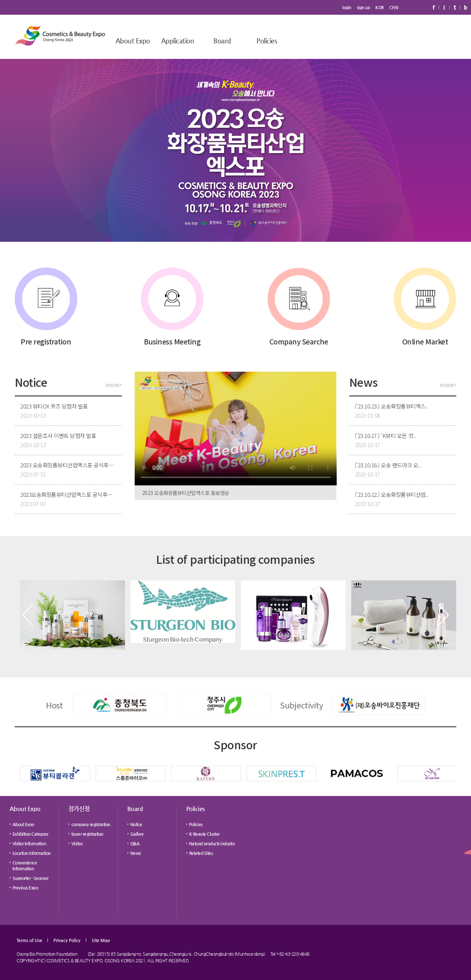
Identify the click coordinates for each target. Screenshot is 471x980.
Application (178, 41)
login (347, 7)
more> (114, 385)
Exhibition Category (31, 834)
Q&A (135, 843)
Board (222, 41)
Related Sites (201, 853)
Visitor (77, 843)
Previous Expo (25, 888)
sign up (364, 7)
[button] (28, 615)
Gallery (137, 834)
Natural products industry (212, 843)
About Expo (133, 41)
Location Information (32, 853)
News (136, 853)
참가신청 (79, 809)
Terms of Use (29, 940)
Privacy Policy (67, 940)
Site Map (101, 940)
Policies (267, 41)
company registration (91, 824)
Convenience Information (25, 866)
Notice (136, 824)
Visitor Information (29, 843)
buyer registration (87, 834)
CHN (394, 7)
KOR (380, 7)
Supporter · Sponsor (31, 878)
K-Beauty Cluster (204, 834)
